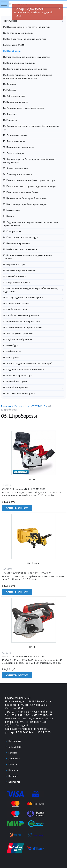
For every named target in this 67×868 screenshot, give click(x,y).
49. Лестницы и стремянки (18, 333)
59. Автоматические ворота (19, 393)
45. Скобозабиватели (15, 309)
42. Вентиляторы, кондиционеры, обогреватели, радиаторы (33, 290)
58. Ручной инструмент (33, 388)
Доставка (14, 759)
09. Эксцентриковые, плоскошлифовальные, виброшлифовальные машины (28, 77)
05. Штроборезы (12, 51)
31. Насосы (9, 216)
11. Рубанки (9, 90)
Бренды (13, 753)
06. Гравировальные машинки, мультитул (26, 57)
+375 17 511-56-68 (42, 712)
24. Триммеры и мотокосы (18, 174)
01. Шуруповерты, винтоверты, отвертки (26, 27)
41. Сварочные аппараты (16, 282)
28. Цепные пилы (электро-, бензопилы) (25, 198)
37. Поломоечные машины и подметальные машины (27, 257)
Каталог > (21, 406)
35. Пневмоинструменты (16, 243)
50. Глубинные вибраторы (17, 339)
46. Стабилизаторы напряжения (21, 315)
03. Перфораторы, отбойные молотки (24, 39)
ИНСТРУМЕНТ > (38, 406)
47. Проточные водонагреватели (21, 321)
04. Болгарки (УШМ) (14, 45)
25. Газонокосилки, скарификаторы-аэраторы (29, 180)
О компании (15, 747)
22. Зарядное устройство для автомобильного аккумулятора (29, 161)
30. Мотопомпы (11, 210)
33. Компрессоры (12, 231)
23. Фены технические (15, 168)
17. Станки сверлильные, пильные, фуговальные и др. (31, 128)
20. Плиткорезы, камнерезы (18, 147)
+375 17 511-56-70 (42, 715)
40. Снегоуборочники (15, 276)
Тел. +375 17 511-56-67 (18, 712)
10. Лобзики (10, 84)
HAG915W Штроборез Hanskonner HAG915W (26, 573)
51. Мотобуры (10, 345)
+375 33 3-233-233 (43, 719)
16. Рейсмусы (10, 120)
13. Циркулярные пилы (15, 102)
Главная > (8, 406)
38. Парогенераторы (14, 264)
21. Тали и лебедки (14, 153)
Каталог (13, 776)
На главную (15, 741)
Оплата (13, 764)
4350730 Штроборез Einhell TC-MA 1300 (24, 489)
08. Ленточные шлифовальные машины (25, 69)
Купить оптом (17, 508)
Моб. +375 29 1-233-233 (18, 719)
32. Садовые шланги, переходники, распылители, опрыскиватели (31, 224)
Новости (13, 770)
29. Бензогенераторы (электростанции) (25, 204)
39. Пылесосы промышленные (19, 270)
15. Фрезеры (10, 114)
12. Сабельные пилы (14, 96)
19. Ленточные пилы (14, 141)
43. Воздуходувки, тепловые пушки (33, 298)
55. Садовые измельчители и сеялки (23, 369)
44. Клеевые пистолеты (16, 303)
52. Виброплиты (12, 351)
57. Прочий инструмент (16, 381)
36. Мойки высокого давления (20, 249)
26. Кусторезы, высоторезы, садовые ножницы (29, 186)
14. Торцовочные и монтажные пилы (23, 108)
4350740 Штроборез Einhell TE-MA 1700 (23, 657)
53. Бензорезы (11, 357)
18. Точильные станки (15, 135)
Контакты (14, 782)
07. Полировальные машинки (19, 63)
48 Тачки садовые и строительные (23, 327)
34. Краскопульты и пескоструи (20, 237)
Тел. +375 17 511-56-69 (18, 715)
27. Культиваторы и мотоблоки (21, 192)
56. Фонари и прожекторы (17, 375)
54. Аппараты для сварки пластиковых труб (28, 363)
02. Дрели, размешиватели (18, 33)
